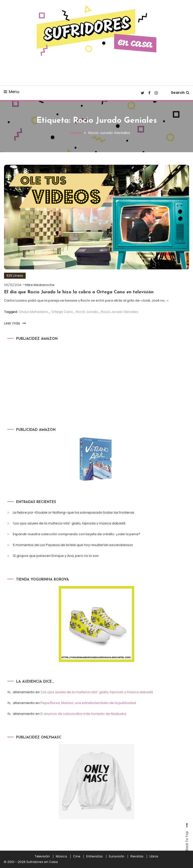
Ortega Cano (62, 312)
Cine (77, 856)
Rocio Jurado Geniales (120, 312)
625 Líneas (15, 276)
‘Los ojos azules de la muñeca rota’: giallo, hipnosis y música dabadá (69, 523)
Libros (154, 856)
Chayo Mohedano (33, 312)
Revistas (137, 856)
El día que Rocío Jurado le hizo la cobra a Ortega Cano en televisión (79, 292)
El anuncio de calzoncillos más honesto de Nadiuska (83, 714)
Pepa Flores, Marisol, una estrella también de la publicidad (88, 703)
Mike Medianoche (40, 285)
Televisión (42, 856)
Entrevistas (94, 856)
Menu (12, 92)
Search (180, 93)
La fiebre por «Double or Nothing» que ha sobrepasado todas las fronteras (74, 512)
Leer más (15, 323)
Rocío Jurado (87, 312)
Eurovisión (117, 856)
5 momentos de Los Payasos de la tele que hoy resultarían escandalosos (73, 545)
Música (61, 856)
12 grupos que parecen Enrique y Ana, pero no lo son (56, 556)
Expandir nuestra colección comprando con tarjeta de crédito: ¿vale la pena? (77, 534)
